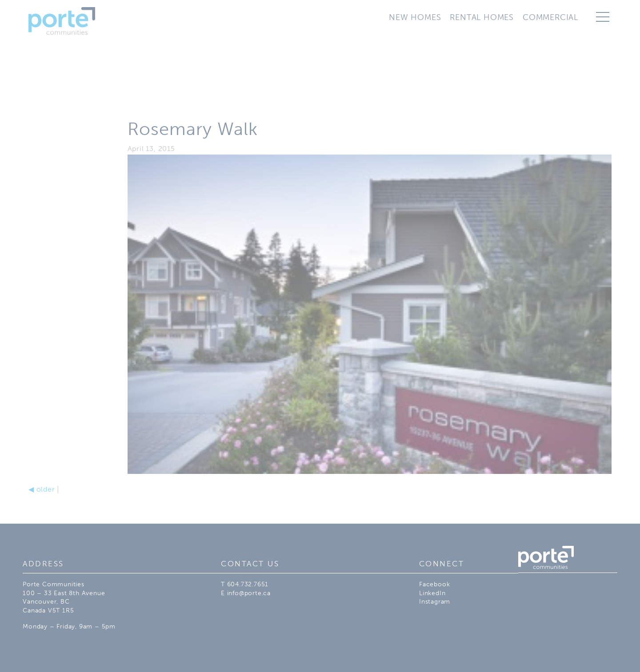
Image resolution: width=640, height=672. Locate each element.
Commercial (550, 17)
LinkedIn (432, 593)
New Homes (415, 17)
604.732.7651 (248, 584)
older (42, 489)
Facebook (434, 584)
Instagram (435, 602)
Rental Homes (482, 17)
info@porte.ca (249, 593)
